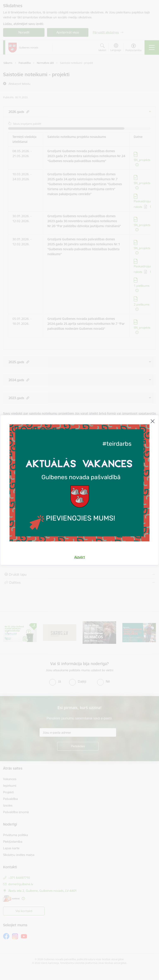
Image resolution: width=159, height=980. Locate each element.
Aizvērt (80, 557)
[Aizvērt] (153, 421)
